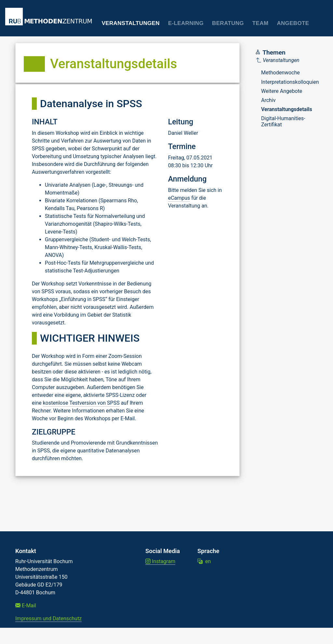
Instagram (160, 561)
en (204, 561)
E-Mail (26, 606)
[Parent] (288, 60)
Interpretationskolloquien (290, 82)
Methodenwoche (280, 73)
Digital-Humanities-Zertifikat (283, 121)
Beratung (228, 23)
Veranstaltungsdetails (287, 109)
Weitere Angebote (282, 91)
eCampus (179, 198)
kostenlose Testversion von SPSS (81, 403)
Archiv (268, 100)
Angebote (293, 23)
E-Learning (186, 23)
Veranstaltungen (131, 23)
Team (260, 23)
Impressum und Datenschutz (48, 619)
